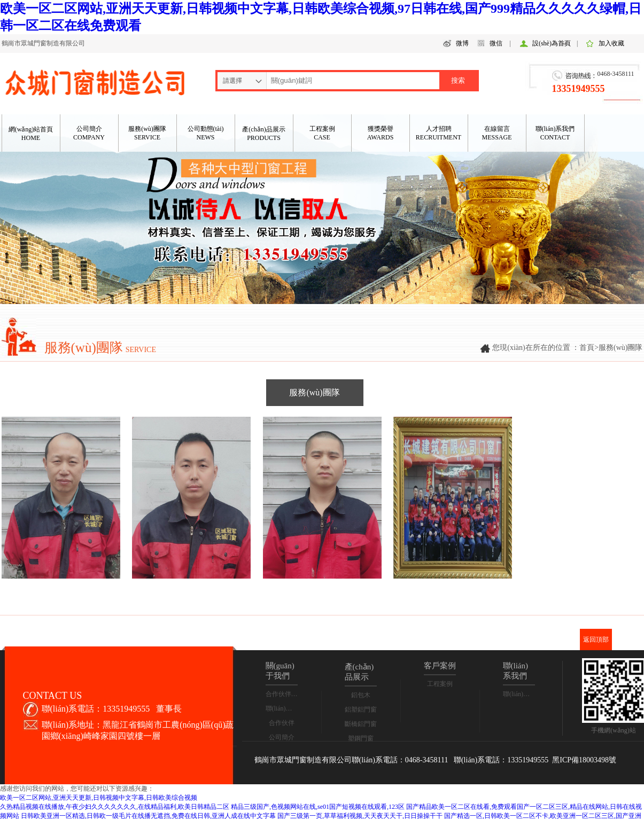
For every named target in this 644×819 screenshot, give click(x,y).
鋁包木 (361, 695)
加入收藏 (611, 43)
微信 (496, 43)
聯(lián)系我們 (285, 708)
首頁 (587, 348)
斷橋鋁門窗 (361, 724)
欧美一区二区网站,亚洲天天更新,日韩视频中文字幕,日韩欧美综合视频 (99, 798)
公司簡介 (282, 737)
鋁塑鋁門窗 (361, 709)
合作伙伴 (282, 723)
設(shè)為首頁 (552, 43)
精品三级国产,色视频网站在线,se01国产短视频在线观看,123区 (318, 807)
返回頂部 (596, 639)
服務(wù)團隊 (314, 392)
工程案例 (440, 684)
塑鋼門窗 (361, 738)
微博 (462, 43)
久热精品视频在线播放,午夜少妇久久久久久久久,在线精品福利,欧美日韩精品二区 (115, 807)
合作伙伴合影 (285, 694)
